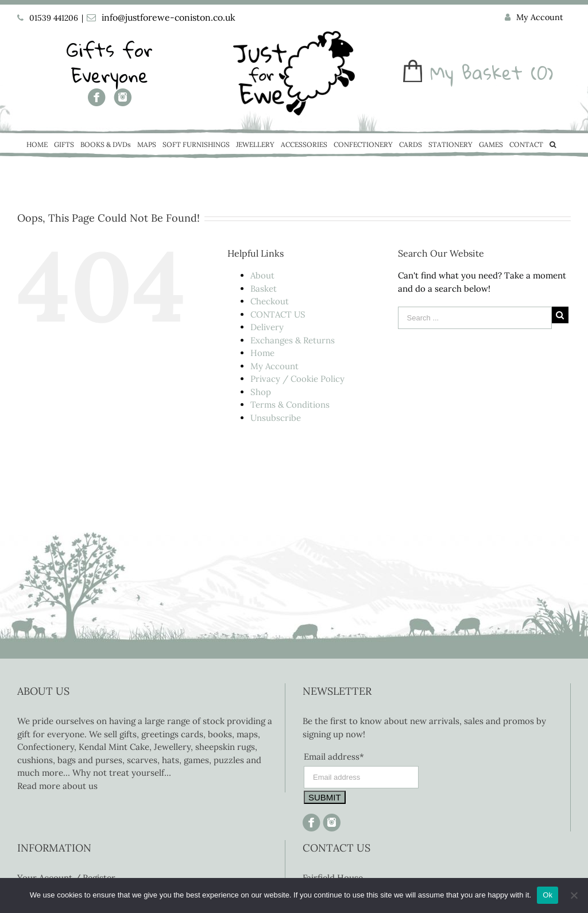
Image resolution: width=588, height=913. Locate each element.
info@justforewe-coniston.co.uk (169, 17)
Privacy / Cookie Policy (297, 379)
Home (262, 353)
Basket (264, 289)
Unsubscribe (276, 418)
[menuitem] (534, 18)
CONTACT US (278, 314)
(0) (542, 73)
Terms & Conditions (290, 405)
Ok (548, 895)
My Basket (476, 73)
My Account (274, 366)
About (262, 275)
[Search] (553, 145)
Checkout (270, 301)
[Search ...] (475, 318)
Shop (261, 392)
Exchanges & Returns (293, 340)
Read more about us (57, 786)
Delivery (267, 327)
